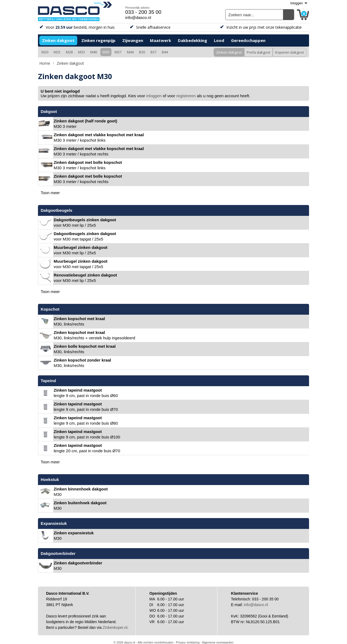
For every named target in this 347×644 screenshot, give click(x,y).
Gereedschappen (248, 40)
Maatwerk (160, 40)
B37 (153, 52)
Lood (219, 40)
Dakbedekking (192, 40)
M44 (130, 52)
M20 (45, 52)
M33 (81, 52)
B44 (165, 52)
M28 (69, 52)
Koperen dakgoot (290, 52)
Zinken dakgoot (58, 40)
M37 (118, 52)
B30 (142, 52)
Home (45, 63)
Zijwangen (133, 40)
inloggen (154, 96)
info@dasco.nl (138, 17)
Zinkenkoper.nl (115, 627)
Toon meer (50, 193)
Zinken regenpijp (98, 40)
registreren (186, 96)
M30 (106, 52)
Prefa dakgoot (258, 52)
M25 (57, 52)
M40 (94, 52)
